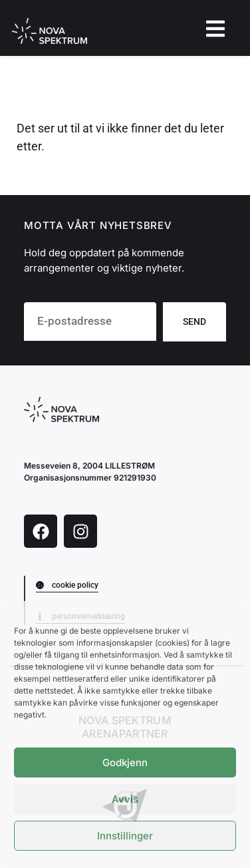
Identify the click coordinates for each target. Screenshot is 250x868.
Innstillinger (125, 836)
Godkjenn (125, 762)
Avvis (125, 799)
